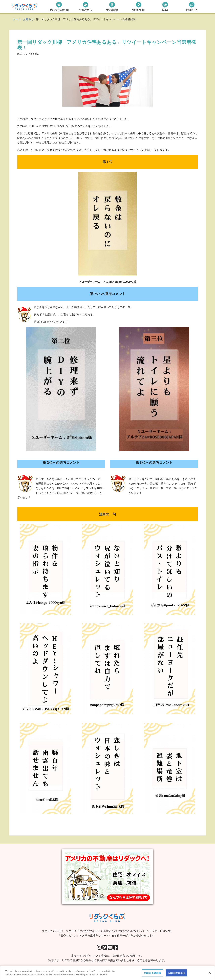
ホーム (17, 19)
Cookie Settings (153, 973)
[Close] (210, 973)
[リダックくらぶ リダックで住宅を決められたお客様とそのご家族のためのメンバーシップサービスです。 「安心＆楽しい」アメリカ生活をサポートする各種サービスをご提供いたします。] (25, 6)
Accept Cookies (176, 973)
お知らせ (28, 19)
